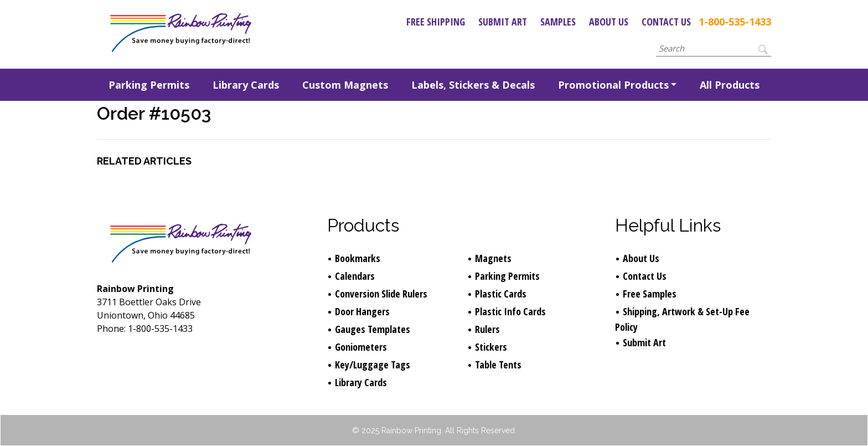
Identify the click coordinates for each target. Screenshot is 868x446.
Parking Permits (149, 85)
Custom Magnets (345, 85)
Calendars (355, 276)
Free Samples (650, 294)
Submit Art (503, 22)
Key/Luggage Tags (373, 365)
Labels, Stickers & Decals (473, 85)
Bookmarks (358, 258)
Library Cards (246, 85)
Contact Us (666, 22)
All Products (730, 85)
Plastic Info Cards (510, 311)
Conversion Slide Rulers (381, 294)
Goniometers (361, 347)
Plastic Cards (501, 294)
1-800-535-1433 (735, 22)
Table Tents (498, 365)
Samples (558, 22)
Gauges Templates (373, 329)
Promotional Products (613, 85)
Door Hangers (362, 311)
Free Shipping (436, 22)
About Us (609, 22)
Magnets (493, 258)
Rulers (487, 329)
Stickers (491, 347)
